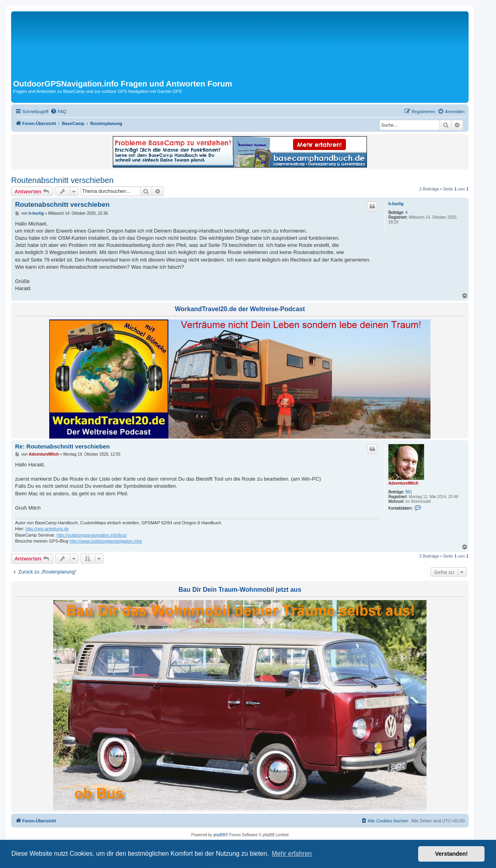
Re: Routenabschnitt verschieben (62, 446)
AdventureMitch (403, 483)
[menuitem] (58, 112)
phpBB (219, 835)
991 (409, 492)
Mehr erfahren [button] (292, 854)
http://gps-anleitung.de (47, 529)
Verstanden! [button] (452, 854)
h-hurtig (396, 204)
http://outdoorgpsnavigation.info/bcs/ (92, 535)
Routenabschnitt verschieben (62, 180)
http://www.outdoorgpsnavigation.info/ (106, 541)
